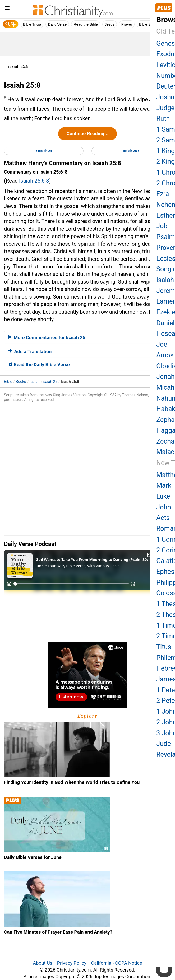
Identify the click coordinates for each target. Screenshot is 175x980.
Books (21, 382)
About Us (43, 963)
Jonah (165, 377)
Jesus (110, 24)
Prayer (127, 24)
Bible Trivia (32, 24)
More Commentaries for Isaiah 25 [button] (47, 338)
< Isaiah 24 (44, 151)
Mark (164, 486)
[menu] (7, 9)
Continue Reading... (87, 134)
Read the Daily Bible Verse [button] (39, 364)
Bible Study (148, 24)
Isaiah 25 (50, 382)
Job (162, 226)
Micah (165, 387)
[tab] (87, 337)
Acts (163, 518)
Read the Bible (86, 24)
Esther (166, 215)
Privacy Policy (72, 963)
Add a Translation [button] (30, 352)
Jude (164, 744)
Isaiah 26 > (131, 151)
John (164, 507)
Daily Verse (57, 24)
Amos (165, 355)
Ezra (163, 194)
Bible (8, 382)
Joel (162, 344)
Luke (163, 496)
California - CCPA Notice (116, 963)
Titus (164, 647)
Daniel (165, 323)
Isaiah (34, 382)
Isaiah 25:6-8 (34, 181)
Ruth (163, 119)
